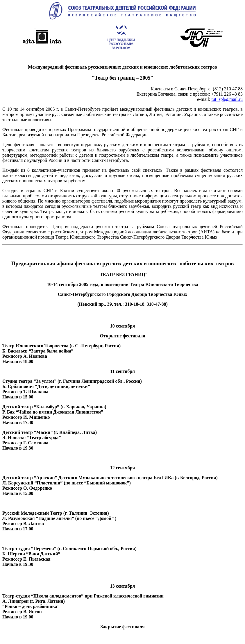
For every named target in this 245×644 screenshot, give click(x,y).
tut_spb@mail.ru (227, 99)
